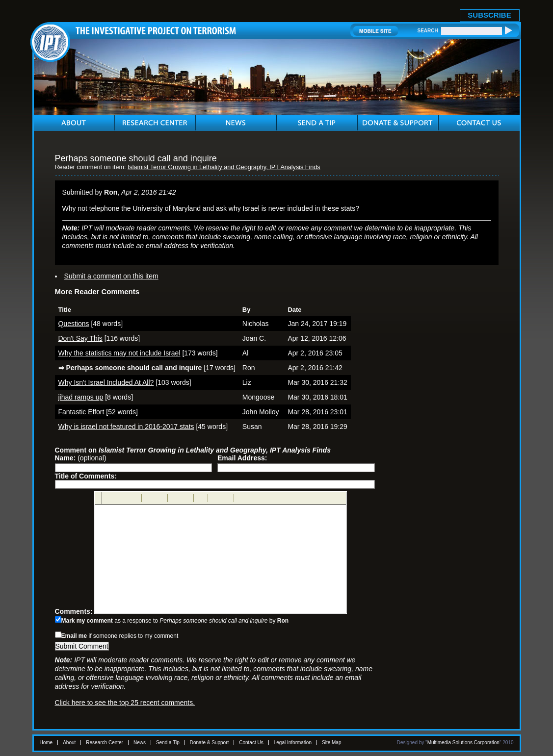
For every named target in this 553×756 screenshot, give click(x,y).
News (140, 743)
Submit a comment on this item (111, 276)
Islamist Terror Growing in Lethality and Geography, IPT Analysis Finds (224, 167)
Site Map (331, 743)
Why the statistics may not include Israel (119, 353)
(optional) (81, 458)
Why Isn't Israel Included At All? (106, 382)
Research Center (105, 743)
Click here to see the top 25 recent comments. (125, 703)
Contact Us (251, 743)
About (69, 743)
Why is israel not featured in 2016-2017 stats (126, 427)
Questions (74, 324)
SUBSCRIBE (489, 15)
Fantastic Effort (81, 412)
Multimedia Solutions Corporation (463, 743)
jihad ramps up (81, 397)
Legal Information (293, 743)
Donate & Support (210, 743)
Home (46, 743)
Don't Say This (80, 338)
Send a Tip (168, 743)
